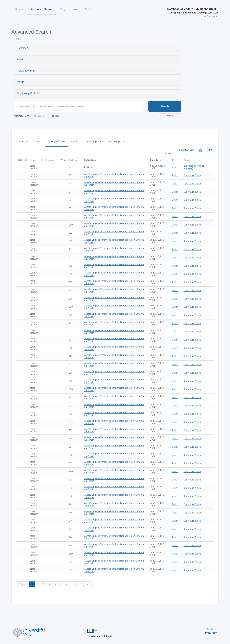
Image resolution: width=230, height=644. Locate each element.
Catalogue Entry (26, 71)
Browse (19, 9)
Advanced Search (42, 9)
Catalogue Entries (56, 141)
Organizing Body (27, 93)
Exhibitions (24, 142)
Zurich (175, 167)
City (174, 160)
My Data (89, 9)
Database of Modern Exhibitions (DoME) (193, 11)
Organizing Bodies (94, 142)
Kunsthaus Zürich (192, 175)
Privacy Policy (211, 633)
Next (88, 584)
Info (75, 9)
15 (80, 584)
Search (165, 106)
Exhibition (23, 48)
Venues (75, 142)
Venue (21, 82)
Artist (20, 59)
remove (170, 116)
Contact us (212, 629)
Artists (39, 142)
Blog (63, 9)
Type (33, 160)
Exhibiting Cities (117, 142)
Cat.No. (73, 160)
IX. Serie (88, 167)
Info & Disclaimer (209, 16)
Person (50, 160)
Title (20, 160)
